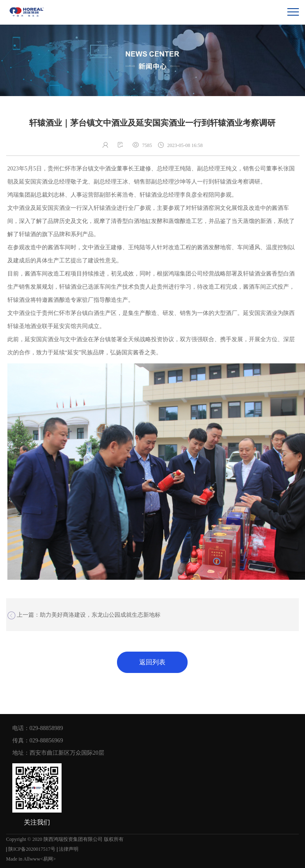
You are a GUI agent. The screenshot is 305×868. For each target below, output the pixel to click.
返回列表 (152, 662)
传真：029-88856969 (38, 741)
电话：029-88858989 (38, 728)
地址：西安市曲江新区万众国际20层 (58, 753)
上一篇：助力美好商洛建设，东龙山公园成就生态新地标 (84, 615)
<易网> (48, 859)
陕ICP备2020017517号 (32, 849)
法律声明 (69, 849)
